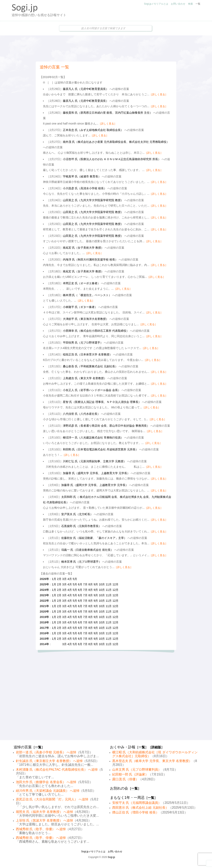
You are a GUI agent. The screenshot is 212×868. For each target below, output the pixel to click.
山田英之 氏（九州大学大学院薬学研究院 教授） (93, 200)
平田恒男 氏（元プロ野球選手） (83, 343)
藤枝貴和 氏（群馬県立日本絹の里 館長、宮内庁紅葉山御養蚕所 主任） (108, 113)
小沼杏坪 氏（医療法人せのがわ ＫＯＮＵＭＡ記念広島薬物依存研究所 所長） (112, 159)
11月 (109, 584)
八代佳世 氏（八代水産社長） (82, 414)
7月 (85, 584)
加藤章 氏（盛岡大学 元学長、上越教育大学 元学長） (96, 473)
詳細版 (156, 747)
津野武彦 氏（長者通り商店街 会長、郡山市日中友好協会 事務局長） (106, 426)
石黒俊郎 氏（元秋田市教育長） (81, 526)
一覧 (198, 4)
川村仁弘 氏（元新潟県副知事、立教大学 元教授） (95, 461)
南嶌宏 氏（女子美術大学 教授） (83, 248)
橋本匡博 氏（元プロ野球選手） (81, 562)
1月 (54, 579)
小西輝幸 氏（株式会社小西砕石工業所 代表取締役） (96, 331)
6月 (80, 584)
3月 (64, 579)
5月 (75, 579)
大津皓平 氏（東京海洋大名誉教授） (86, 319)
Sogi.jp (111, 857)
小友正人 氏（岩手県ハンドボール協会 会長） (92, 390)
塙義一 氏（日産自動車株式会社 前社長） (87, 550)
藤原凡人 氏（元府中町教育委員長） (86, 89)
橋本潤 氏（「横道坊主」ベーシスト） (87, 295)
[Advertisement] (106, 48)
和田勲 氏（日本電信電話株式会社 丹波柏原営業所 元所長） (101, 449)
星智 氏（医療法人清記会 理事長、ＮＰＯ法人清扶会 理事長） (102, 402)
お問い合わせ (178, 4)
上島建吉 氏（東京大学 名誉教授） (85, 378)
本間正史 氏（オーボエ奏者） (82, 283)
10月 (102, 584)
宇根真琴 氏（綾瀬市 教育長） (82, 176)
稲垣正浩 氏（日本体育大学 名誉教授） (88, 354)
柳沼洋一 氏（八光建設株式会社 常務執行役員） (93, 438)
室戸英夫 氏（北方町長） (77, 514)
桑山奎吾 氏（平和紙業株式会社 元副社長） (90, 366)
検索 (191, 4)
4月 (70, 579)
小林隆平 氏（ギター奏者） (80, 307)
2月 (59, 579)
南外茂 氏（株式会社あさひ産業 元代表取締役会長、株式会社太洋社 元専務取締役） (116, 142)
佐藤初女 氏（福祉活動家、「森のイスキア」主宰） (94, 538)
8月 (91, 584)
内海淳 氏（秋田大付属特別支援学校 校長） (90, 259)
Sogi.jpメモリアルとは (156, 4)
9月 (96, 584)
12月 (115, 584)
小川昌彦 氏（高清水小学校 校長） (85, 188)
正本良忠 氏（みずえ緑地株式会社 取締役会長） (93, 130)
